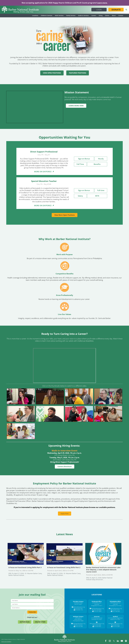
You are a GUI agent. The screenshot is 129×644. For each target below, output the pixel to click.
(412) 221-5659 (98, 611)
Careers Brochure (65, 466)
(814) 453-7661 (79, 608)
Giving (101, 15)
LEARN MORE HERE (76, 106)
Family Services (71, 15)
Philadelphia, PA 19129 (115, 606)
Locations (35, 15)
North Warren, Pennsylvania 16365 (78, 620)
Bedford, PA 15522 (115, 619)
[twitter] (114, 641)
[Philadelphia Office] (115, 601)
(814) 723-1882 (79, 626)
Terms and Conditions (6, 642)
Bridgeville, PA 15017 (97, 606)
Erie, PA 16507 (78, 604)
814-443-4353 (97, 626)
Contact (121, 15)
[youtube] (122, 641)
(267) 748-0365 (116, 611)
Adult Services (59, 15)
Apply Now (65, 513)
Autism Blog (25, 622)
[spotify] (126, 641)
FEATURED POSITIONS (78, 73)
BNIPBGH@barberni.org (98, 608)
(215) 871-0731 (116, 610)
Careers (94, 15)
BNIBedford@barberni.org (115, 624)
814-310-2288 (116, 626)
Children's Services (47, 15)
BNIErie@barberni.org (79, 607)
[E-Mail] (32, 608)
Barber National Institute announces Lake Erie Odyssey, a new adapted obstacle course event (103, 554)
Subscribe (32, 612)
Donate (116, 10)
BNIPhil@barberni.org (116, 608)
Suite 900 (115, 604)
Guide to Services (83, 15)
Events (107, 15)
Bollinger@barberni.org (79, 624)
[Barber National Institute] (20, 10)
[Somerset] (97, 617)
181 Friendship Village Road (115, 618)
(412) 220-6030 (98, 610)
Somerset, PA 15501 (97, 619)
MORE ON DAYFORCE (44, 172)
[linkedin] (118, 641)
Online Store (40, 622)
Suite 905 (97, 604)
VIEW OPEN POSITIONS (52, 73)
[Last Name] (32, 604)
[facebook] (106, 641)
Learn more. (102, 3)
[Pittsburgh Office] (97, 601)
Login (99, 10)
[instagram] (110, 641)
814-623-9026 (116, 625)
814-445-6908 (97, 625)
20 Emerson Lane (97, 603)
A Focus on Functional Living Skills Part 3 (26, 554)
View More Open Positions (65, 215)
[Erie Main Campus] (78, 601)
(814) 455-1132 (79, 610)
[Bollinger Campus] (78, 617)
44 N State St (78, 618)
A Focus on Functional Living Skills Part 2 (64, 554)
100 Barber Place (78, 603)
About (114, 15)
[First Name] (32, 601)
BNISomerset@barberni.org (97, 624)
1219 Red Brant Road (97, 618)
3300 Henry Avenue (115, 603)
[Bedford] (115, 617)
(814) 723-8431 (79, 625)
